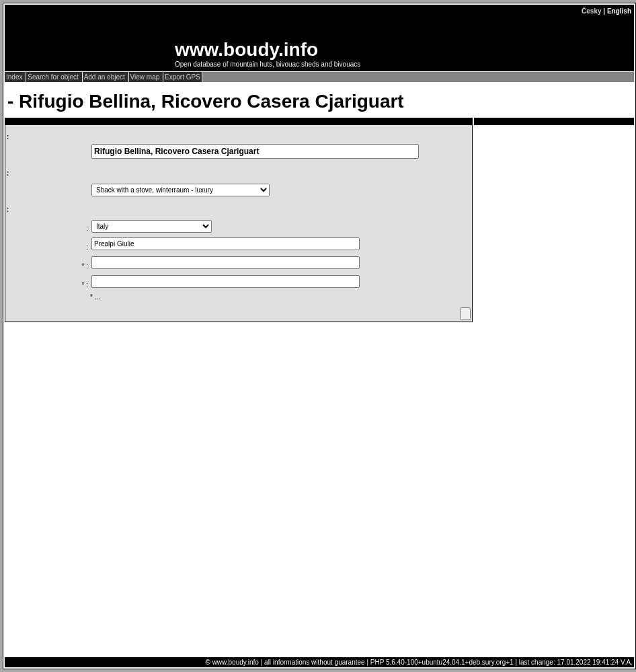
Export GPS (183, 77)
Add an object (106, 77)
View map (146, 77)
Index (15, 77)
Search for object (54, 77)
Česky (591, 11)
